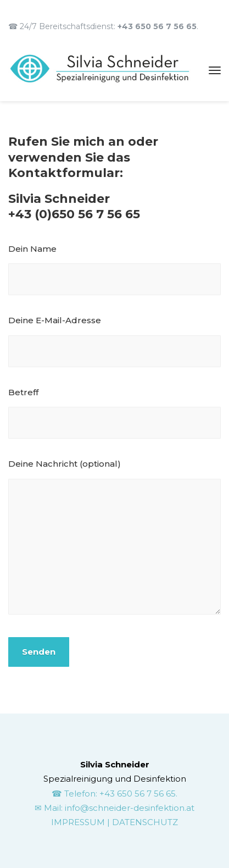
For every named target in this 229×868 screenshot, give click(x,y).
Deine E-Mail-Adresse (114, 341)
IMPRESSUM (79, 822)
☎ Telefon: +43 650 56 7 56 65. (114, 794)
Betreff (114, 413)
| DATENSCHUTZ (143, 822)
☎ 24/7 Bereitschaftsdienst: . (103, 26)
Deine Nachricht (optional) (114, 539)
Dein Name (114, 270)
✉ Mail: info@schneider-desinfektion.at (114, 808)
